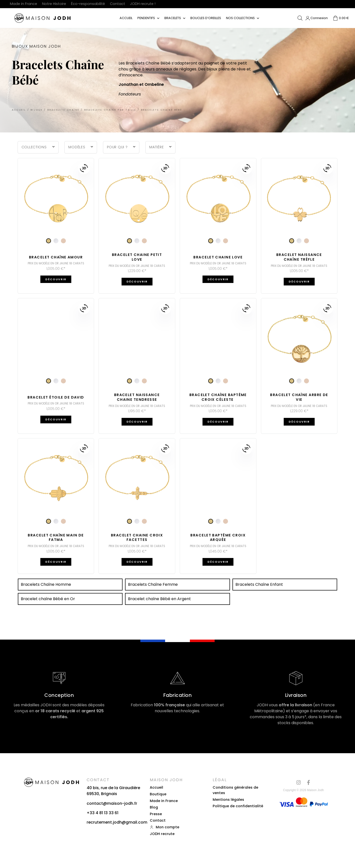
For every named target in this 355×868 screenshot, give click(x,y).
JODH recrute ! (143, 4)
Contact (117, 4)
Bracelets (173, 18)
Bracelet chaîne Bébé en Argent (159, 599)
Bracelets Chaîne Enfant (259, 584)
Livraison (296, 695)
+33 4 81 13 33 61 (102, 813)
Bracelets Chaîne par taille (110, 110)
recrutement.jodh (104, 822)
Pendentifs (146, 18)
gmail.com (137, 822)
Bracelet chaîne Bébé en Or (48, 599)
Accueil (126, 18)
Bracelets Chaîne (63, 110)
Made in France (24, 4)
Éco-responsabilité (88, 4)
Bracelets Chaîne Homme (46, 584)
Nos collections (240, 18)
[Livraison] (296, 678)
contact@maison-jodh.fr (112, 803)
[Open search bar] (300, 18)
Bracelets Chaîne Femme (153, 584)
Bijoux (37, 110)
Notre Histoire (54, 4)
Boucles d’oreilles (206, 18)
